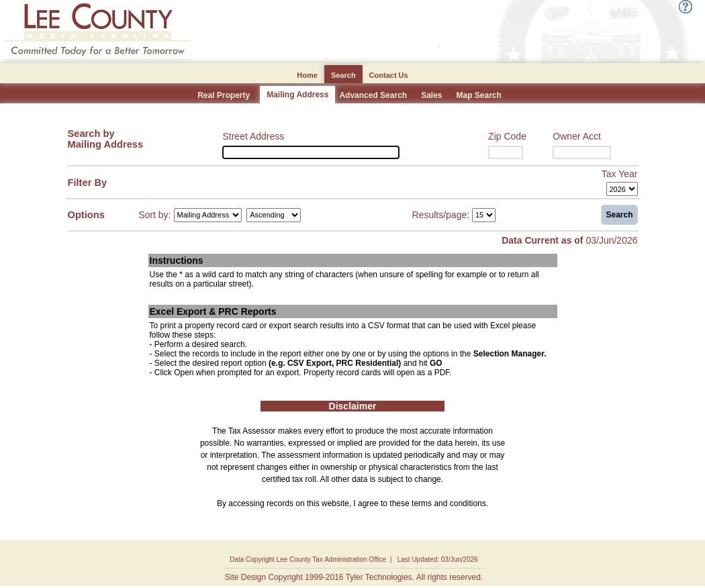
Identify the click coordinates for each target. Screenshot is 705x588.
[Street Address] (311, 152)
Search (619, 215)
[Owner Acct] (582, 152)
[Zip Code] (506, 152)
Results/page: (441, 214)
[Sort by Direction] (274, 215)
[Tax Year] (622, 189)
